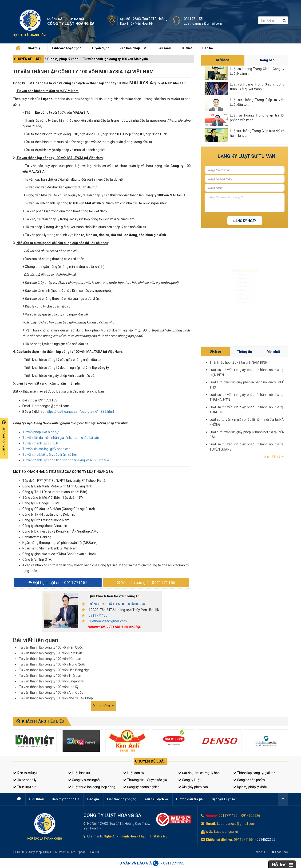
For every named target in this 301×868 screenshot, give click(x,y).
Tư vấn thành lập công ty (41, 443)
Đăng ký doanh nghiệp (141, 787)
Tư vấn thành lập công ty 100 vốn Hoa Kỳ (49, 687)
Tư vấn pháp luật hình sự (41, 432)
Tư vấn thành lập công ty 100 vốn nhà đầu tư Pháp (56, 698)
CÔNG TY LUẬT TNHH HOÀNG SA (117, 604)
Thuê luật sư (24, 787)
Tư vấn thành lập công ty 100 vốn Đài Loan (50, 659)
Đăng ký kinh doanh (239, 286)
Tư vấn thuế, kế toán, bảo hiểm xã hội (50, 455)
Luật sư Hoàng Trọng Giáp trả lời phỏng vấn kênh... (257, 118)
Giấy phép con (237, 304)
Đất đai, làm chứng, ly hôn (199, 773)
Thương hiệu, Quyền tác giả (145, 780)
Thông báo (266, 60)
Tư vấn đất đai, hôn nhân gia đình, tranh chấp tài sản (61, 438)
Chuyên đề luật (151, 761)
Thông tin (277, 395)
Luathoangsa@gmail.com (203, 23)
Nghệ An (110, 836)
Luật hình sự (79, 773)
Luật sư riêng (236, 294)
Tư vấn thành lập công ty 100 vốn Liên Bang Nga (54, 670)
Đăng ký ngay (245, 221)
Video (223, 60)
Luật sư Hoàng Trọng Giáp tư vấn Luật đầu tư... (257, 102)
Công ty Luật (189, 780)
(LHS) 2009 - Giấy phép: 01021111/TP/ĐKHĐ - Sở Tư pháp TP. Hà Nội (56, 852)
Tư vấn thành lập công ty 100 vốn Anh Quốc (51, 693)
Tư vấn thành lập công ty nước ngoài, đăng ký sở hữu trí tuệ (66, 460)
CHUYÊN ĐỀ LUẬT (28, 59)
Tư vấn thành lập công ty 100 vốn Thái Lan (50, 676)
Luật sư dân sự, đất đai (241, 267)
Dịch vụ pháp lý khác (63, 59)
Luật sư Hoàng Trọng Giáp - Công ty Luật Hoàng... (257, 71)
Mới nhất (282, 395)
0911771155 (193, 19)
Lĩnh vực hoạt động (67, 48)
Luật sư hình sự (237, 258)
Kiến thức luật (25, 773)
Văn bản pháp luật (133, 48)
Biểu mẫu (164, 48)
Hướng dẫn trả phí (190, 799)
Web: (209, 832)
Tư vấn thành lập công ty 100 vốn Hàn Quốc (51, 647)
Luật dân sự (134, 773)
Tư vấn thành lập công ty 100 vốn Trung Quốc (52, 664)
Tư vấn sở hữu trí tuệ (240, 322)
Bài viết (186, 48)
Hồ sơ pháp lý (25, 780)
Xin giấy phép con (193, 787)
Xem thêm (103, 706)
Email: (211, 824)
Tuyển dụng (101, 48)
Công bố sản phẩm (249, 780)
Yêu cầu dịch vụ (156, 799)
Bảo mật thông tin (65, 799)
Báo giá (93, 799)
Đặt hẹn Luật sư (224, 799)
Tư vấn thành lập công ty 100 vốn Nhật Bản (50, 653)
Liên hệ (207, 48)
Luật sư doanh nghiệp (240, 276)
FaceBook (280, 852)
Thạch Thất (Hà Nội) (154, 836)
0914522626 (251, 816)
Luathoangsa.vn (226, 832)
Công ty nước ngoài (84, 780)
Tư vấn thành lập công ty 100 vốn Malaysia (115, 59)
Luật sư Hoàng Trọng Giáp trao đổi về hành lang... (257, 133)
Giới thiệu (35, 48)
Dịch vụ (272, 395)
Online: (261, 852)
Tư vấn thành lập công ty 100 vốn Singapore (51, 681)
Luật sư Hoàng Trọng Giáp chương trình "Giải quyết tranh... (257, 87)
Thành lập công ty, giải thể (254, 773)
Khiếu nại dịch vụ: (219, 840)
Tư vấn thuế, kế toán (239, 313)
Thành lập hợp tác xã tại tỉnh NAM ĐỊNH (276, 397)
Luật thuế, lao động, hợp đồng (92, 787)
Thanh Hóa (127, 836)
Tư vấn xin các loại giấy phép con (46, 449)
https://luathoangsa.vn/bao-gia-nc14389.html (80, 412)
